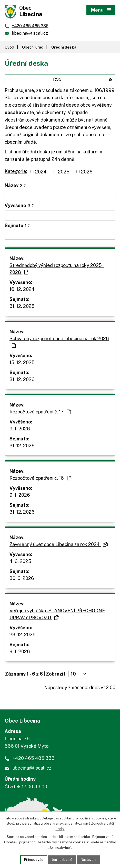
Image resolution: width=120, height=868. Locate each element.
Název (13, 185)
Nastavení (88, 860)
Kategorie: (16, 171)
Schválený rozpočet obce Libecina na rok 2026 (59, 342)
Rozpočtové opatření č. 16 (40, 478)
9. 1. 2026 (20, 429)
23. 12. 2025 (23, 635)
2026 (87, 172)
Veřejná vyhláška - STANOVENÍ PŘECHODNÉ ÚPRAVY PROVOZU (57, 614)
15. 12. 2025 (22, 362)
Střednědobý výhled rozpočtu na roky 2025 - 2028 (57, 269)
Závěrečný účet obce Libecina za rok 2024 (59, 544)
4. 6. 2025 (20, 561)
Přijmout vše (34, 860)
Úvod (9, 47)
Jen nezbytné (62, 860)
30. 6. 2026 (22, 578)
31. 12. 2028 (22, 306)
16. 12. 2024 (22, 289)
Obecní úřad (33, 47)
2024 (41, 172)
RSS (83, 79)
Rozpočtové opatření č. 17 (40, 412)
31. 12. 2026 (22, 379)
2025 (64, 172)
